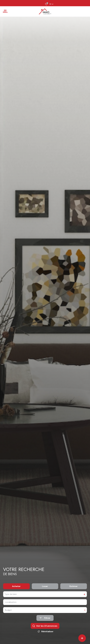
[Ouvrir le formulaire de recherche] (45, 618)
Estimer (74, 586)
